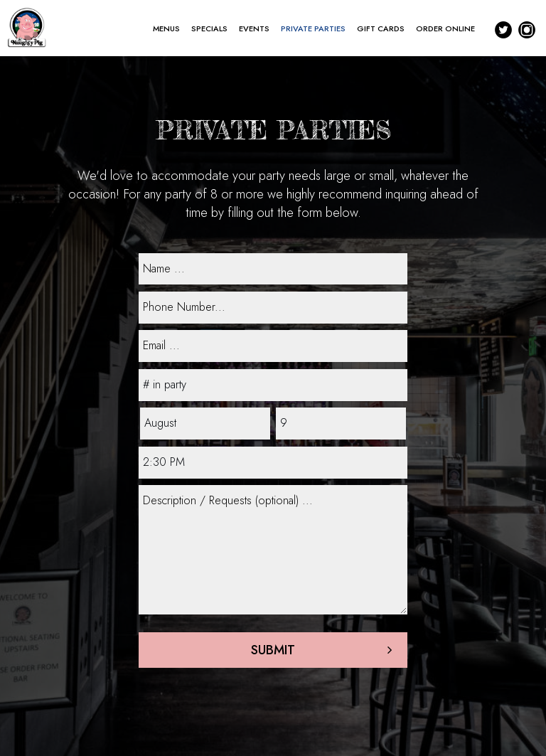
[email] (273, 346)
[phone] (273, 308)
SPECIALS (209, 28)
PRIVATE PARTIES (313, 28)
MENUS (166, 28)
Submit (273, 650)
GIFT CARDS (381, 28)
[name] (273, 269)
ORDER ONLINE (445, 28)
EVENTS (254, 28)
